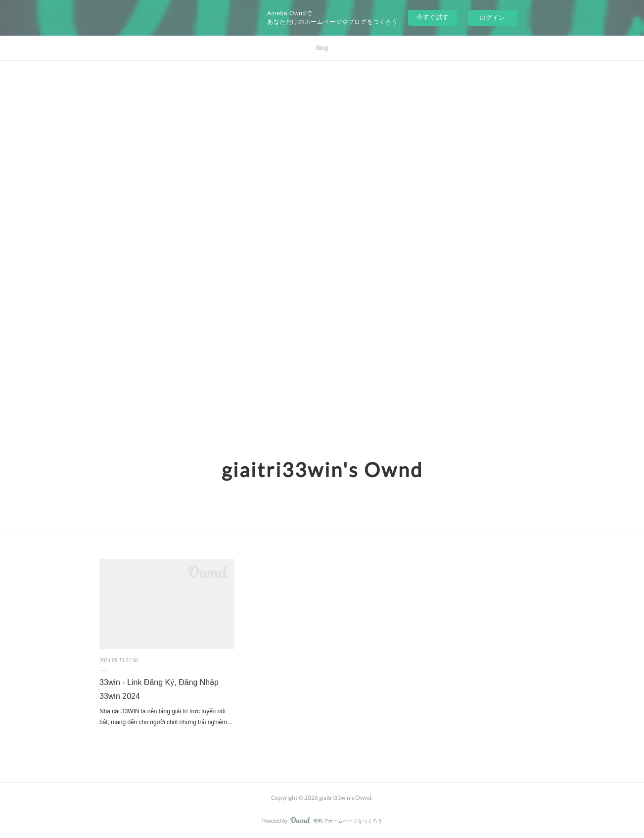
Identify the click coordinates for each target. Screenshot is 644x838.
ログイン (492, 18)
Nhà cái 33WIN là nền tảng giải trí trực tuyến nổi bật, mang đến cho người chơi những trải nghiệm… (166, 717)
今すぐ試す (433, 17)
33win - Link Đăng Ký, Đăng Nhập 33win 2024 (159, 690)
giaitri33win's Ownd (322, 470)
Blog (322, 48)
